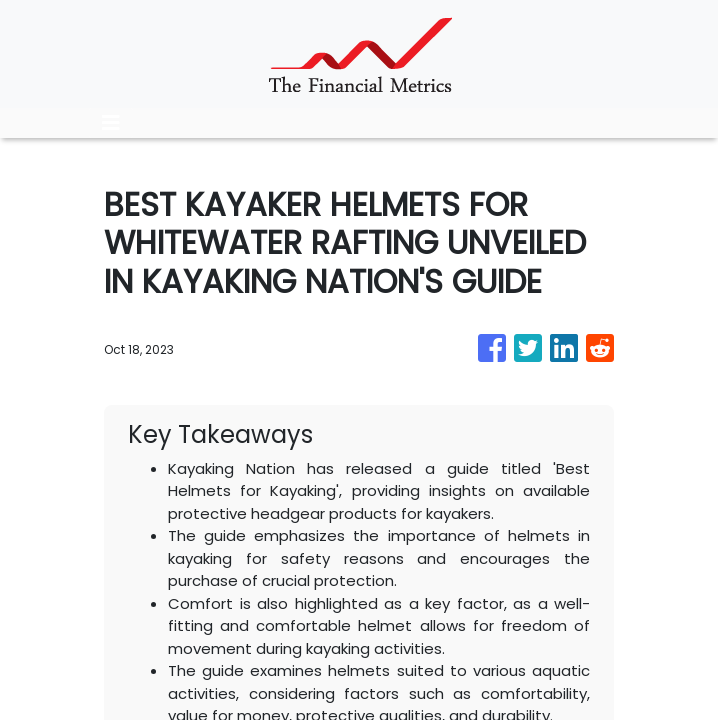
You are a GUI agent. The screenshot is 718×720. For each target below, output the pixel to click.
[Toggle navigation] (111, 123)
